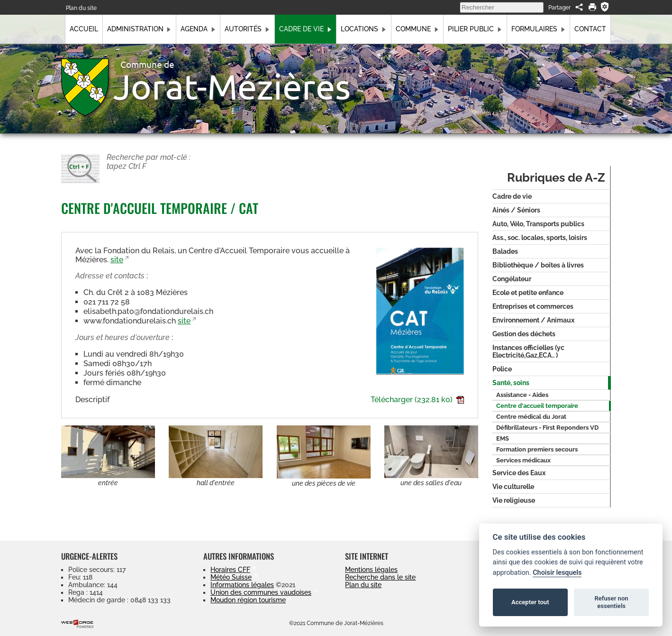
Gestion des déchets (524, 334)
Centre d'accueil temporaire (537, 406)
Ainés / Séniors (516, 210)
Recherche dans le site (380, 577)
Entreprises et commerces (533, 306)
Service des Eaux (519, 473)
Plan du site (81, 8)
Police (502, 369)
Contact (590, 29)
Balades (505, 251)
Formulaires (538, 29)
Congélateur (512, 279)
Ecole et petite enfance (528, 293)
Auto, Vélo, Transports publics (538, 224)
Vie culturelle (513, 487)
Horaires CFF (230, 570)
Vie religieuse (514, 500)
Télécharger (417, 400)
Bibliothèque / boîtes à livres (538, 265)
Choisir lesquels (557, 573)
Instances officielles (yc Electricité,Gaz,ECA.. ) (528, 351)
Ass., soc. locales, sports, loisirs (540, 238)
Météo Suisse (231, 577)
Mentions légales (371, 570)
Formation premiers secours (537, 449)
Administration (139, 29)
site (117, 260)
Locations (363, 29)
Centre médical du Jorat (531, 417)
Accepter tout (530, 602)
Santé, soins (511, 383)
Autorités (247, 29)
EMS (503, 438)
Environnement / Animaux (533, 320)
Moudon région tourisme (248, 600)
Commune (417, 29)
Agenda (198, 29)
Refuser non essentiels (611, 602)
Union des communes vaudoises (261, 592)
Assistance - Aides (522, 395)
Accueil (84, 29)
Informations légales (242, 585)
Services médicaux (523, 460)
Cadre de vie (305, 29)
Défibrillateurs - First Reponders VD (547, 428)
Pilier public (475, 29)
